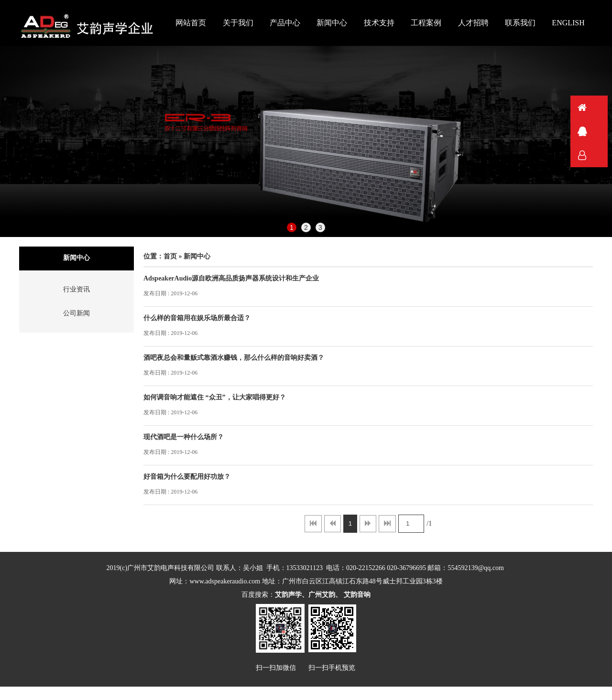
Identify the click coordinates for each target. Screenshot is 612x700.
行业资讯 (76, 289)
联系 (595, 155)
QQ (595, 131)
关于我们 (238, 23)
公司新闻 (76, 313)
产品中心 (285, 23)
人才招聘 (473, 23)
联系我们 (520, 23)
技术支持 (379, 23)
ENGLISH (568, 23)
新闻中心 (332, 23)
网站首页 (191, 23)
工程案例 (426, 23)
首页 (170, 256)
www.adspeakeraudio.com (225, 581)
